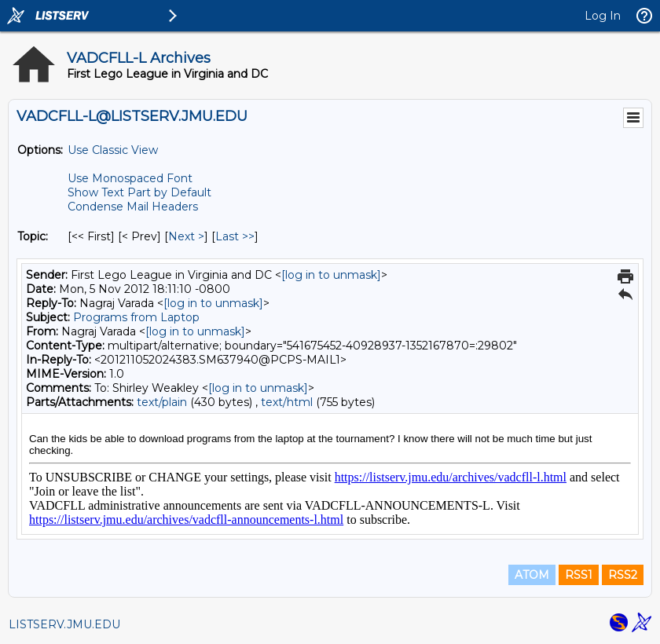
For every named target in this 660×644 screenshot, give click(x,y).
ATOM (532, 575)
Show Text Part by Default (139, 192)
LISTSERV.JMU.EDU (64, 624)
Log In (603, 16)
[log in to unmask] (331, 275)
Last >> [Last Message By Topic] (235, 236)
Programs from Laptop (136, 317)
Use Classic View (113, 150)
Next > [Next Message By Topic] (186, 236)
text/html (287, 402)
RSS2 (623, 575)
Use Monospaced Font (130, 178)
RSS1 (579, 575)
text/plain (162, 402)
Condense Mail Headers (133, 207)
